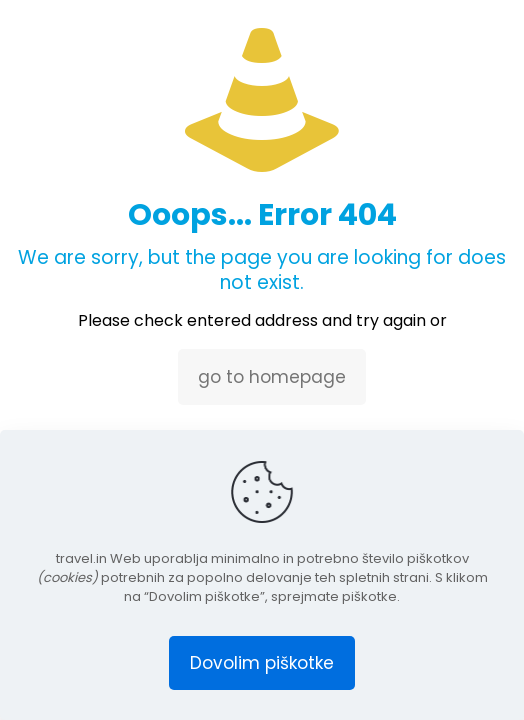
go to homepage (272, 377)
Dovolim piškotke (262, 663)
